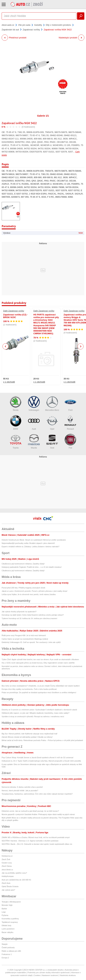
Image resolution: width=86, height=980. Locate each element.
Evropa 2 (5, 958)
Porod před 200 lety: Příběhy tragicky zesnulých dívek (23, 588)
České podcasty (8, 947)
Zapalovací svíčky (31, 30)
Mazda (34, 441)
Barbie (4, 909)
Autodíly (38, 25)
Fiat (70, 441)
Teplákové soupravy (10, 922)
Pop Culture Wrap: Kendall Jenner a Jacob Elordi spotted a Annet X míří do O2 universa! (38, 758)
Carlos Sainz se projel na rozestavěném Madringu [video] (25, 639)
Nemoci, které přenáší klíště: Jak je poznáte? (20, 791)
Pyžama (5, 915)
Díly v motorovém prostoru (58, 25)
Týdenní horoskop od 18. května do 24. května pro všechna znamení (29, 618)
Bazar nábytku (7, 932)
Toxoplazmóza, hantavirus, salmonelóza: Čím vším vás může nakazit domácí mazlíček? (37, 794)
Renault (70, 423)
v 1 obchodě (9, 382)
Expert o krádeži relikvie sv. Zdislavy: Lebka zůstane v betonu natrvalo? (31, 547)
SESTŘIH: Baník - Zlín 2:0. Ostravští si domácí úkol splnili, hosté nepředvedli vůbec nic (37, 844)
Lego (4, 912)
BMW (16, 423)
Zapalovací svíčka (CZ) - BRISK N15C (15, 316)
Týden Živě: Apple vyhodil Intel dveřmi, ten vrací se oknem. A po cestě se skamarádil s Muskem (40, 659)
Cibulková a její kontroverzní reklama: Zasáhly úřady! (23, 564)
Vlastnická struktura (68, 975)
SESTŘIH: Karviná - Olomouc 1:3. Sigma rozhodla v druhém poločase (30, 841)
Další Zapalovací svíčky (14, 311)
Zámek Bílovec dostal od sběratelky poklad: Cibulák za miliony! (27, 737)
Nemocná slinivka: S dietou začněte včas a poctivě (22, 787)
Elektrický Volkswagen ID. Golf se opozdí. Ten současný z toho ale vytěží (31, 642)
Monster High (7, 905)
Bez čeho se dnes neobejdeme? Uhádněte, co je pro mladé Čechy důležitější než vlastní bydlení (41, 686)
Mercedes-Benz (52, 404)
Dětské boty (6, 925)
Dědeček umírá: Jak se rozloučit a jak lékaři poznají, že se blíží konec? (30, 811)
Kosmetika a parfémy (10, 919)
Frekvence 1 (7, 954)
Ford (70, 404)
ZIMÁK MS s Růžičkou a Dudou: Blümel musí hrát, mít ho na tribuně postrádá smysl (36, 837)
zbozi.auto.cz (8, 25)
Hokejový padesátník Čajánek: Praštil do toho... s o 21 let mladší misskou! (32, 567)
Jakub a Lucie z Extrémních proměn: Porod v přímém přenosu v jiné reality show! (35, 591)
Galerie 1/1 (43, 116)
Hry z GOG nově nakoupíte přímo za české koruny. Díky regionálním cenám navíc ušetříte (38, 663)
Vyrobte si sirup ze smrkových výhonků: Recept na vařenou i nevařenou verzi (33, 716)
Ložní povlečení (8, 929)
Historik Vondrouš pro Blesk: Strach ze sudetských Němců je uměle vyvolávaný (34, 540)
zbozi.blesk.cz (7, 870)
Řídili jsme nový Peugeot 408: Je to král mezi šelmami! (24, 635)
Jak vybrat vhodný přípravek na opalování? (19, 612)
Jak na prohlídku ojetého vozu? (14, 873)
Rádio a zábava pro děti (11, 951)
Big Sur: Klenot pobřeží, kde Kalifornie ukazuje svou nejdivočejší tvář (29, 734)
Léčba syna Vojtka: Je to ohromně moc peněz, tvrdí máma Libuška (29, 594)
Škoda (16, 404)
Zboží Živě (6, 859)
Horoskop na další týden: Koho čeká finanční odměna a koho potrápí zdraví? (33, 615)
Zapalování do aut (10, 30)
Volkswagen (34, 404)
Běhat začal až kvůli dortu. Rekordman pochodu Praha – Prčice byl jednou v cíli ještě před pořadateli (42, 740)
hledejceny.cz (7, 856)
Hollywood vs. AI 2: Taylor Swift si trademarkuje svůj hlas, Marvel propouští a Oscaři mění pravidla (41, 761)
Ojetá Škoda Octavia (10, 886)
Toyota (16, 441)
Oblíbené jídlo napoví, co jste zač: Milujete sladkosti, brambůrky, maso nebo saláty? (36, 713)
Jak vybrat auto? (8, 890)
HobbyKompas (8, 876)
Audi (34, 423)
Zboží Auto (6, 883)
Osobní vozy (7, 863)
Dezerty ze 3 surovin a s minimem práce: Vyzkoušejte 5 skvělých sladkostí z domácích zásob (39, 710)
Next (81, 346)
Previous (6, 346)
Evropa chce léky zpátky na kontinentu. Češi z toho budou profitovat (29, 689)
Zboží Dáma (7, 866)
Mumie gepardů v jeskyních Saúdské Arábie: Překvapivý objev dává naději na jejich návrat (38, 814)
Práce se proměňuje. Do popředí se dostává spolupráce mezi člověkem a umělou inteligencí (39, 692)
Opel (52, 423)
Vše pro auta (24, 25)
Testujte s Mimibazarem (11, 902)
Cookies (37, 975)
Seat (52, 441)
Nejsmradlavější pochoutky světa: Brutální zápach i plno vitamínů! (28, 543)
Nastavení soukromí (50, 975)
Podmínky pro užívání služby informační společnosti (49, 972)
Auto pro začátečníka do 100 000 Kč (16, 880)
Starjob (5, 944)
